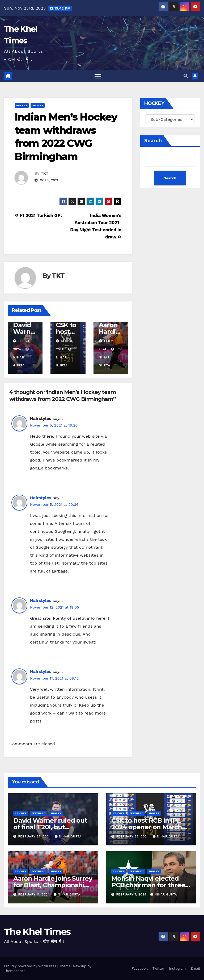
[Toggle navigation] (98, 76)
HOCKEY (22, 106)
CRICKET (21, 813)
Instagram (177, 968)
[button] (186, 76)
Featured (38, 813)
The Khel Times (37, 932)
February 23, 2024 (133, 837)
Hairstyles (41, 498)
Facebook (140, 968)
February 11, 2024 (35, 895)
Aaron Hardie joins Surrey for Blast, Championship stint (53, 885)
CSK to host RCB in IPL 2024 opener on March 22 (147, 827)
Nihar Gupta (22, 357)
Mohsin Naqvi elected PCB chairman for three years (148, 885)
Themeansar (14, 971)
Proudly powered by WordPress (31, 966)
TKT (45, 173)
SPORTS (37, 106)
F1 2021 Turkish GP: (38, 215)
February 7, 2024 (132, 895)
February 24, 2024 (35, 837)
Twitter (158, 968)
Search (153, 141)
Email (195, 968)
